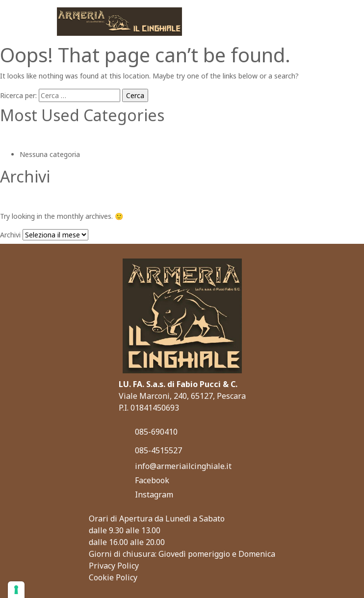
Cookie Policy (113, 577)
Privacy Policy (114, 566)
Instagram (154, 494)
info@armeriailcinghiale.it (183, 466)
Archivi (10, 235)
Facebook (152, 480)
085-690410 (156, 432)
